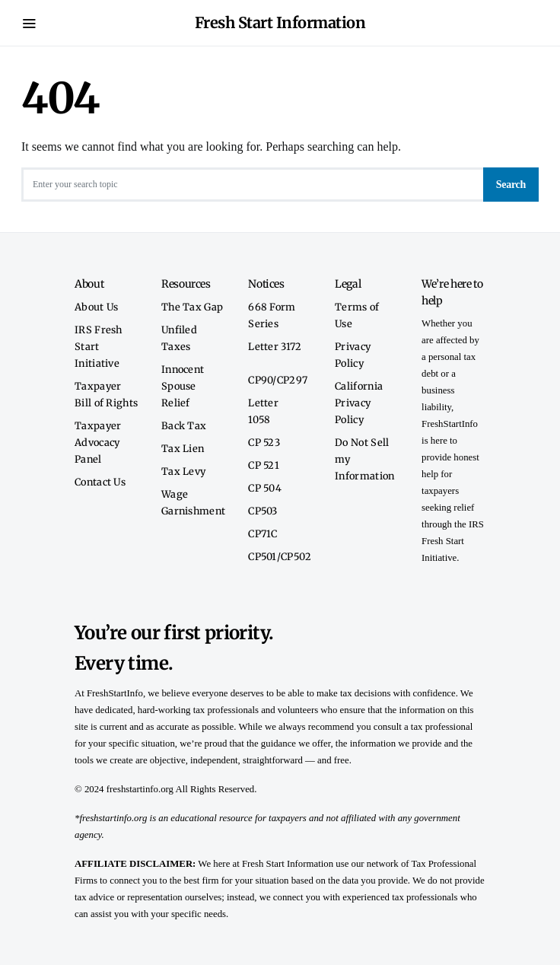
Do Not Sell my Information (364, 459)
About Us (96, 307)
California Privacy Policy (359, 403)
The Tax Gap (192, 307)
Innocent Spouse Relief (183, 386)
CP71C (263, 533)
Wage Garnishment (193, 502)
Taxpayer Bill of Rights (106, 394)
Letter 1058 (263, 411)
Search (511, 185)
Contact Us (100, 482)
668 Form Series (272, 315)
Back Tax (184, 425)
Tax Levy (183, 471)
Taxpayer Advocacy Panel (98, 442)
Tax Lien (183, 448)
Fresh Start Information (280, 22)
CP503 (263, 511)
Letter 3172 (275, 346)
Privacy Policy (353, 355)
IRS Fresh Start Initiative (99, 346)
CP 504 (265, 488)
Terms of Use (357, 315)
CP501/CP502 (280, 556)
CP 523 (264, 442)
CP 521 (264, 465)
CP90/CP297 (278, 380)
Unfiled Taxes (179, 338)
